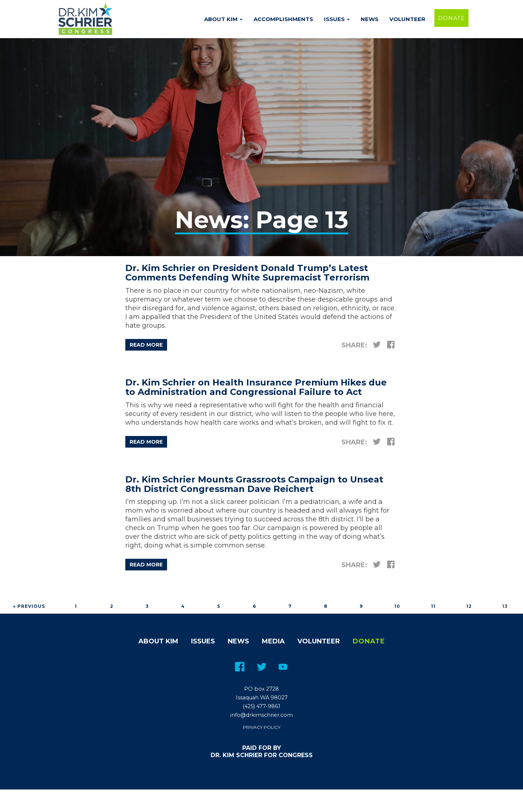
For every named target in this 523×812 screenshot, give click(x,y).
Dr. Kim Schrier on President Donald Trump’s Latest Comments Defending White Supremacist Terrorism (247, 273)
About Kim (223, 19)
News (370, 19)
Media (273, 641)
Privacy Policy (262, 727)
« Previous (29, 606)
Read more (146, 345)
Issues (337, 19)
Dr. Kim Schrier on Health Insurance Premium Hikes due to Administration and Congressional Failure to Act (256, 387)
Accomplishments (283, 19)
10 (397, 606)
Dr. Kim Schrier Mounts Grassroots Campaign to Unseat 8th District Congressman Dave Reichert (254, 484)
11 (433, 606)
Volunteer (407, 19)
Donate (451, 18)
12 (469, 606)
